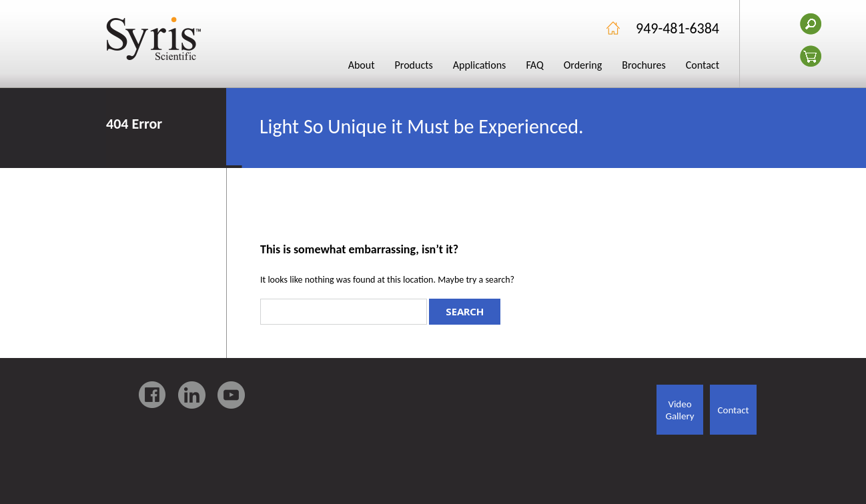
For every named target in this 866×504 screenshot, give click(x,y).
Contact (703, 65)
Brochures (644, 65)
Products (414, 65)
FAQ (534, 65)
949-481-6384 (678, 28)
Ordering (583, 65)
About (362, 65)
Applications (480, 65)
